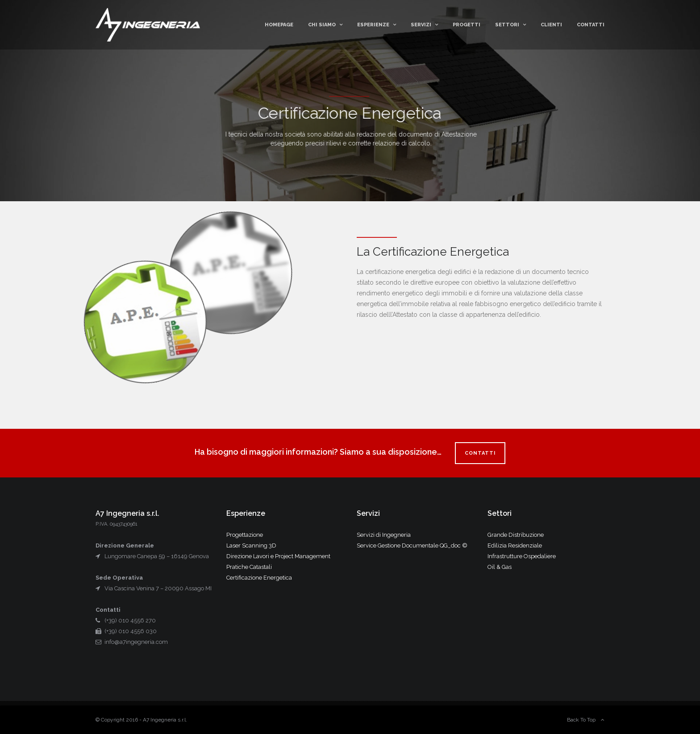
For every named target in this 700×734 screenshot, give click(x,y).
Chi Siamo (322, 25)
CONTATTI (480, 453)
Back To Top (581, 720)
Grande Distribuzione (516, 535)
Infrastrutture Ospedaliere (522, 556)
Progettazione (245, 535)
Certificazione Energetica (259, 578)
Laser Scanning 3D (251, 545)
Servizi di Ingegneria (384, 535)
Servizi (421, 25)
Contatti (591, 25)
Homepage (279, 25)
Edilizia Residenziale (515, 545)
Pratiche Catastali (249, 567)
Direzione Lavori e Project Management (278, 556)
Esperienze (373, 25)
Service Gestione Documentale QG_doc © (412, 545)
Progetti (467, 25)
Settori (507, 25)
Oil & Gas (500, 567)
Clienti (551, 25)
